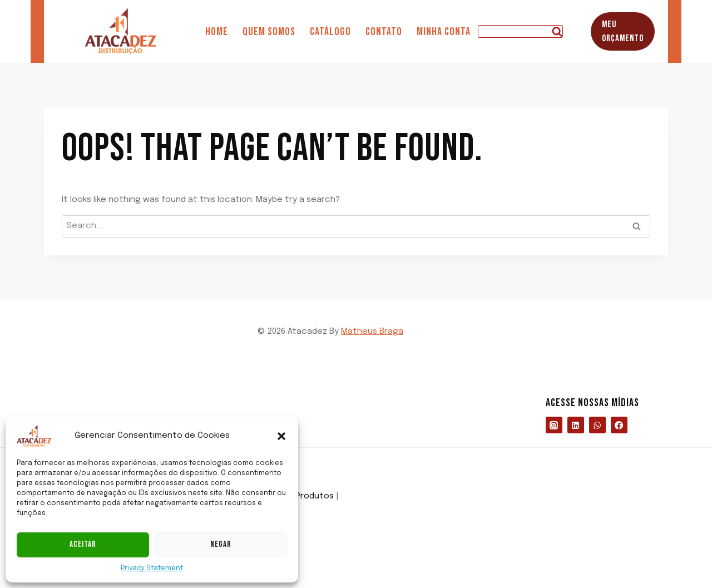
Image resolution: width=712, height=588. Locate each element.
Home (217, 32)
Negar (221, 544)
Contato (384, 32)
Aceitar (83, 544)
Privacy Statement (152, 569)
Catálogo (330, 32)
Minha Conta (444, 32)
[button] (281, 436)
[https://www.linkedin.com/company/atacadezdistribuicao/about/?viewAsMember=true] (576, 425)
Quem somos (269, 32)
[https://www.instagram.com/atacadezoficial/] (554, 425)
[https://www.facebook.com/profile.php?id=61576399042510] (619, 425)
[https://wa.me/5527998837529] (597, 425)
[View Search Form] (520, 31)
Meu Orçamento (623, 31)
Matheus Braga (372, 332)
